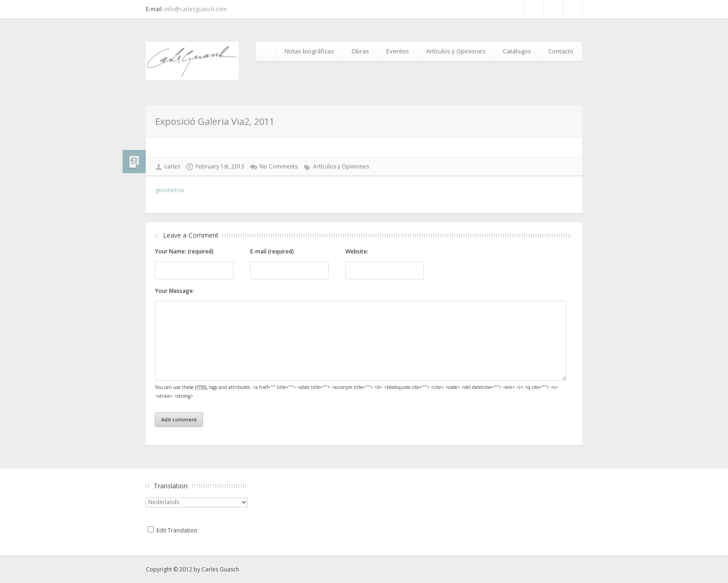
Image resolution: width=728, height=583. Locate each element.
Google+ (572, 9)
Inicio (267, 52)
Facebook (534, 9)
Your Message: (175, 291)
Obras (360, 51)
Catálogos (517, 51)
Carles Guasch (220, 569)
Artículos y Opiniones (456, 51)
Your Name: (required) (184, 251)
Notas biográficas (309, 51)
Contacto (561, 51)
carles (172, 166)
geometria (169, 190)
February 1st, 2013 (220, 166)
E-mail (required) (272, 251)
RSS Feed (553, 9)
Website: (357, 251)
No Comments (279, 166)
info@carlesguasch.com (196, 9)
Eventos (398, 51)
